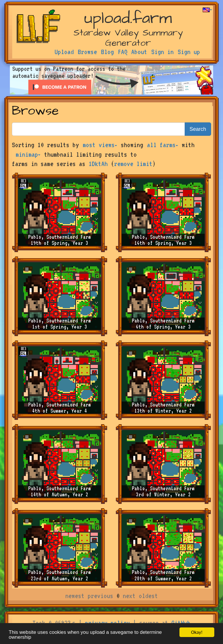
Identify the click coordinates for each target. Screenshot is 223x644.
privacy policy (107, 623)
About (139, 52)
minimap (28, 154)
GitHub (181, 623)
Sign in (162, 52)
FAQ (123, 52)
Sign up (189, 52)
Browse (87, 52)
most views (100, 145)
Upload (64, 52)
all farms (162, 145)
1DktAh (98, 164)
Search (198, 129)
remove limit (133, 164)
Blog (107, 52)
